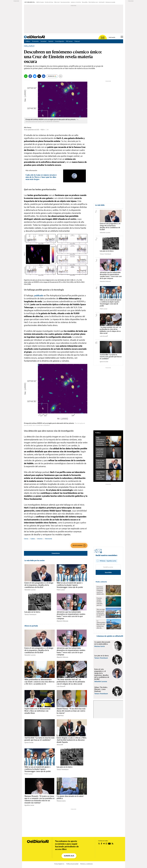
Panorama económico (65, 2)
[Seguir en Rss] (113, 844)
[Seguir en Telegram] (104, 844)
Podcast (77, 41)
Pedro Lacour (61, 590)
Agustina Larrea (29, 805)
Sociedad (43, 41)
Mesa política (85, 2)
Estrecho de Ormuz (49, 2)
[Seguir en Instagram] (106, 844)
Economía (35, 41)
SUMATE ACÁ (69, 856)
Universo (40, 539)
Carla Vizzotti (102, 2)
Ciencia (26, 539)
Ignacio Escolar (29, 742)
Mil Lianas (69, 41)
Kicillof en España (40, 2)
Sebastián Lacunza (30, 590)
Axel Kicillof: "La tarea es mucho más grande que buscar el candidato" (111, 357)
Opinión (51, 41)
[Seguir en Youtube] (109, 844)
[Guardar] (61, 76)
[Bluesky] (35, 76)
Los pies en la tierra (32, 612)
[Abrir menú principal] (122, 37)
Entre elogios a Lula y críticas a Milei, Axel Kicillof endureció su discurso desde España (72, 740)
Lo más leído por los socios (35, 560)
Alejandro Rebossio (62, 621)
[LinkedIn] (44, 76)
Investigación (60, 41)
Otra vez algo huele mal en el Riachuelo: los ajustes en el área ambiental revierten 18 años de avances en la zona (101, 613)
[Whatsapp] (26, 76)
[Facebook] (30, 76)
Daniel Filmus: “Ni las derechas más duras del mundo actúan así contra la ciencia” (71, 711)
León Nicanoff (61, 686)
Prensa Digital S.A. (59, 864)
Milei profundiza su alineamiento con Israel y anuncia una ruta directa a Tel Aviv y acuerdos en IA (39, 682)
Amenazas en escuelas (110, 2)
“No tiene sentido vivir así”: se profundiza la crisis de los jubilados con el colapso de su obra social (71, 682)
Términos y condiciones (86, 864)
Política (28, 41)
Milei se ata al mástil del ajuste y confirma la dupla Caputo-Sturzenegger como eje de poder (70, 585)
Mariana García (61, 801)
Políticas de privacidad (72, 864)
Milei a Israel (57, 2)
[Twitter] (39, 76)
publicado (39, 295)
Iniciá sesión (112, 37)
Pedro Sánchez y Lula (93, 2)
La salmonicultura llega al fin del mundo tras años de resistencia (101, 624)
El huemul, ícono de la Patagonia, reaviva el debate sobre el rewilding (101, 590)
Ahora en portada (31, 626)
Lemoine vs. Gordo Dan (76, 2)
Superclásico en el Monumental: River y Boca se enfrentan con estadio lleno (38, 711)
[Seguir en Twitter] (99, 844)
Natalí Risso (60, 716)
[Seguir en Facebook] (101, 844)
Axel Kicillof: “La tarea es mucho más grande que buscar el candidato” (100, 453)
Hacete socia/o (103, 38)
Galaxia (33, 539)
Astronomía (48, 539)
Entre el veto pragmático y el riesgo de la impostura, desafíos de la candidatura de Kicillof (39, 585)
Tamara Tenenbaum (30, 614)
